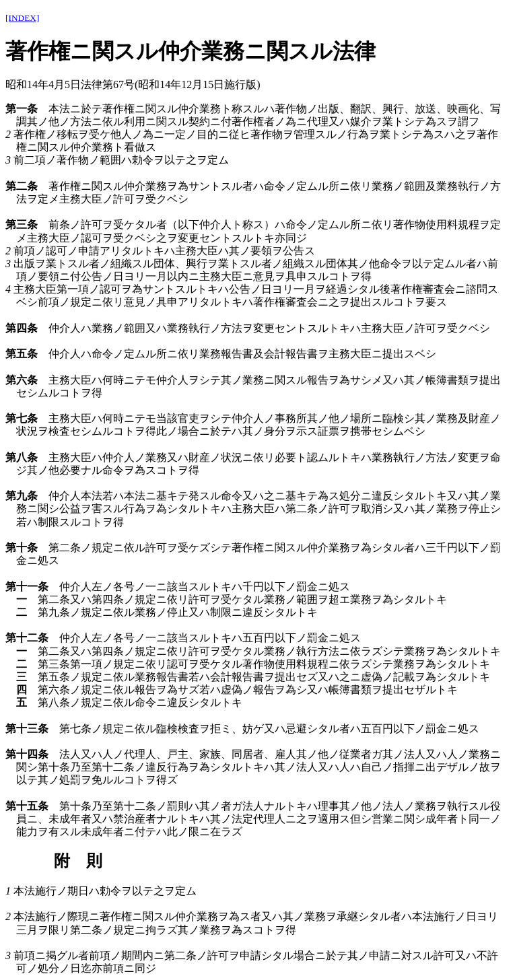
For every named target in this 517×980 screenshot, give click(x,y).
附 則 (78, 861)
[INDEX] (22, 18)
